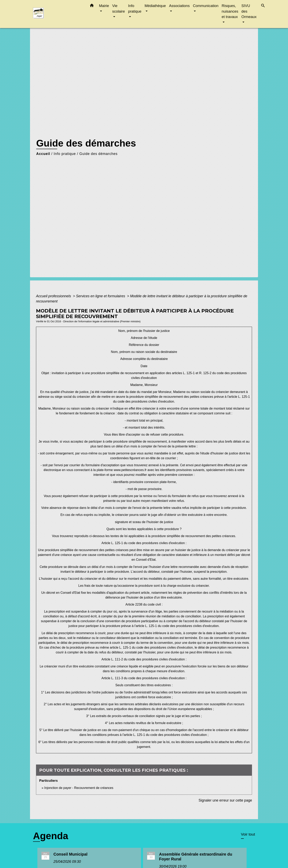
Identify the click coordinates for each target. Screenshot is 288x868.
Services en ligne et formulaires (101, 296)
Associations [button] (179, 6)
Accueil (43, 154)
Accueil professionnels (54, 296)
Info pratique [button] (135, 9)
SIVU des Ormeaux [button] (249, 11)
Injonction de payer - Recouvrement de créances (79, 788)
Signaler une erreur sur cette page (225, 800)
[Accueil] (58, 14)
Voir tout (248, 834)
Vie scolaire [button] (118, 9)
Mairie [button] (104, 6)
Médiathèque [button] (155, 6)
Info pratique (65, 154)
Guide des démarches (98, 154)
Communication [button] (206, 6)
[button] (92, 6)
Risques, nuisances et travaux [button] (230, 11)
